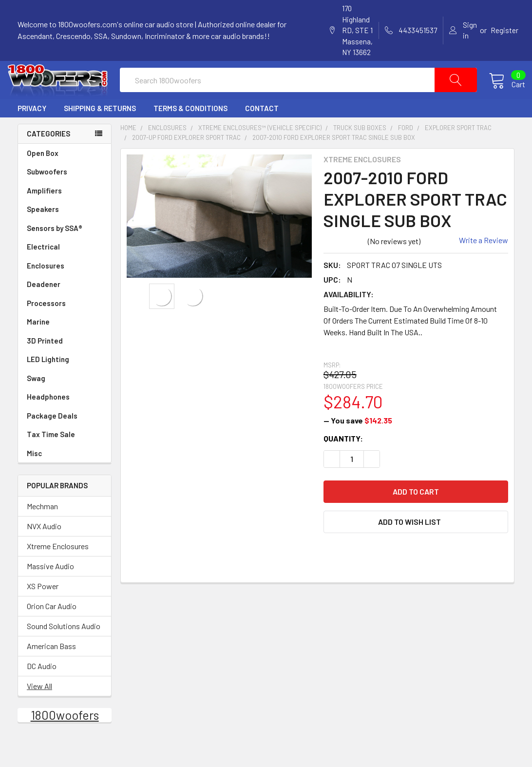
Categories (48, 155)
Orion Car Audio (52, 627)
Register (504, 30)
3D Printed (45, 362)
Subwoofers (65, 193)
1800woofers (65, 736)
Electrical (65, 268)
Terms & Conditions (190, 130)
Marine (65, 343)
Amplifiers (65, 212)
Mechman (42, 527)
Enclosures (65, 287)
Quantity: (343, 459)
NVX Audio (44, 547)
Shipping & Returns (100, 130)
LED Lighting (65, 381)
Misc (34, 475)
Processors (65, 325)
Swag (65, 400)
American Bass (51, 667)
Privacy (32, 130)
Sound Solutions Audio (64, 647)
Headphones (48, 418)
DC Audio (42, 687)
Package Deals (52, 437)
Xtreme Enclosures (58, 567)
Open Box (43, 174)
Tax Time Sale (51, 456)
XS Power (43, 607)
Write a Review (484, 261)
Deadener (65, 306)
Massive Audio (50, 587)
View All (39, 707)
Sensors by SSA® (65, 250)
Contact (262, 130)
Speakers (65, 231)
